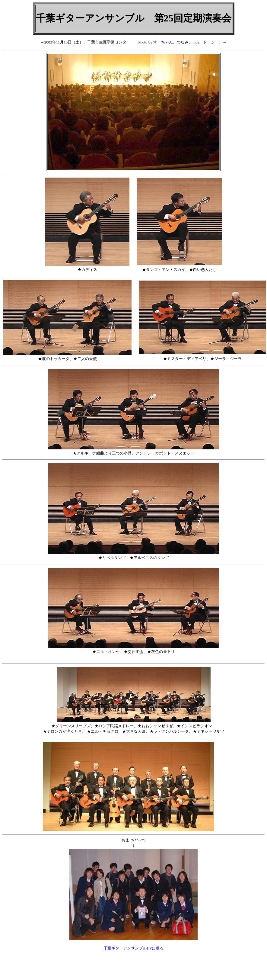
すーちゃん (163, 42)
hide (196, 42)
